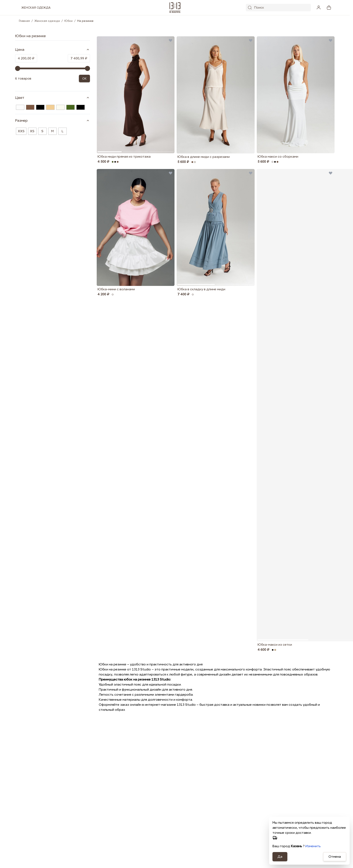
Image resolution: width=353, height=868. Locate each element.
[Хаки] (70, 107)
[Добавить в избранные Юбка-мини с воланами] (171, 173)
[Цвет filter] (53, 98)
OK (84, 79)
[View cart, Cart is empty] (329, 8)
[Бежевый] (50, 107)
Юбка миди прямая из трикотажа (124, 156)
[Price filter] (53, 50)
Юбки (68, 21)
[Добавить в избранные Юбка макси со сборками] (331, 40)
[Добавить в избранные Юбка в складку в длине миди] (251, 173)
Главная (24, 21)
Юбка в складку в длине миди (201, 289)
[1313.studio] (175, 8)
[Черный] (81, 107)
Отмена (335, 857)
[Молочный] (60, 107)
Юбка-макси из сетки (275, 645)
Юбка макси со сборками (278, 156)
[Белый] (20, 107)
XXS (21, 131)
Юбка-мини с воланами (116, 289)
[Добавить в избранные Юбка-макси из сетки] (331, 173)
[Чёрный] (40, 107)
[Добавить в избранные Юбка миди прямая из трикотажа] (171, 40)
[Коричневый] (30, 107)
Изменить (313, 846)
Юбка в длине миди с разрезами (204, 157)
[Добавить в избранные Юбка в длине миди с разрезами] (251, 40)
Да (280, 857)
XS (32, 131)
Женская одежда (47, 21)
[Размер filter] (53, 120)
